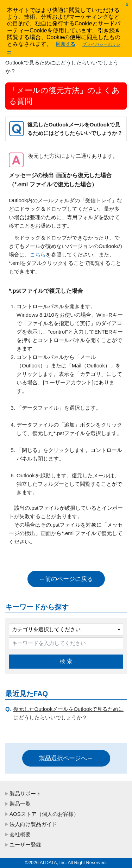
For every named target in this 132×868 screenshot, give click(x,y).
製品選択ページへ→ (66, 758)
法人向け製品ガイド (33, 824)
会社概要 (20, 834)
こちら (38, 255)
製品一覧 (20, 804)
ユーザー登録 (25, 845)
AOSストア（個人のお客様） (44, 814)
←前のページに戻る (66, 579)
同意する (65, 44)
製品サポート (25, 793)
